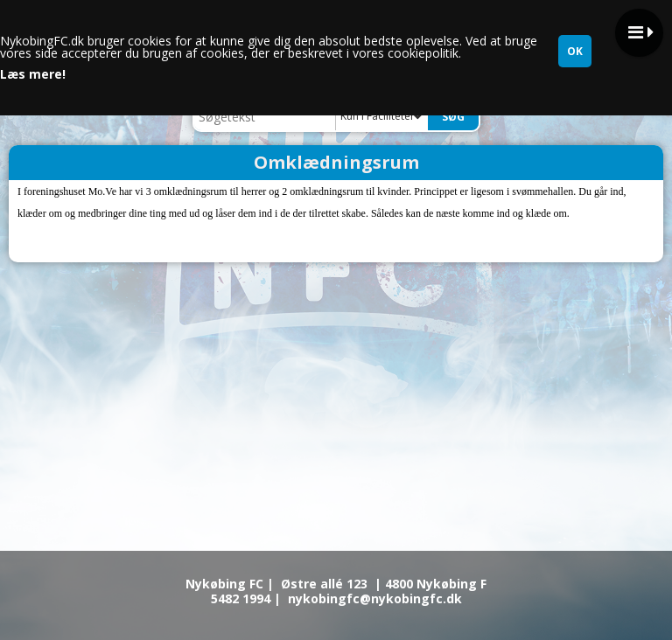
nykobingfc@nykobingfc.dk (375, 598)
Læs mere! (33, 74)
